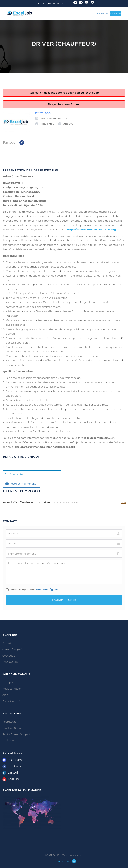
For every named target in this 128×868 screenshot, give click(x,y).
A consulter (15, 474)
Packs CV (8, 740)
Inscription (102, 13)
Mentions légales (47, 589)
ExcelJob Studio (12, 728)
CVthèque (9, 656)
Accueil (7, 643)
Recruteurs (9, 722)
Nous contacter (12, 689)
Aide (5, 695)
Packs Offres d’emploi (16, 734)
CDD (123, 502)
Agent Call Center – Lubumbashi (28, 502)
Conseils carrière (13, 701)
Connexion (116, 13)
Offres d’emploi (12, 649)
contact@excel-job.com (52, 3)
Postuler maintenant (21, 484)
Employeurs (10, 662)
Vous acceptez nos (32, 589)
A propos (8, 682)
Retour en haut (64, 861)
